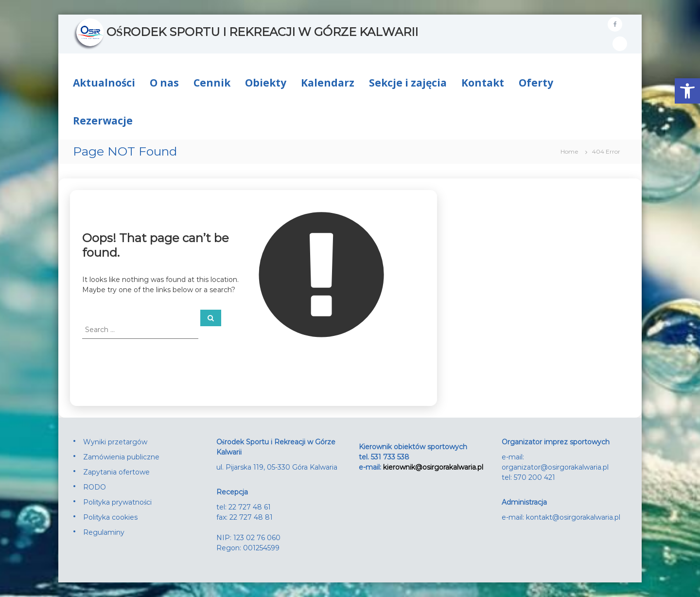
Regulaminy (104, 532)
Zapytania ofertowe (116, 472)
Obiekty (266, 83)
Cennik (212, 83)
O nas (164, 83)
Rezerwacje (103, 121)
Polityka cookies (110, 517)
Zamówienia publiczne (121, 457)
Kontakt (483, 83)
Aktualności (104, 83)
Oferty (536, 83)
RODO (95, 487)
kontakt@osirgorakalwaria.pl (573, 517)
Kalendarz (328, 83)
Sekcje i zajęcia (408, 83)
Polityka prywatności (117, 502)
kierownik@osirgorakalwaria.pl (433, 467)
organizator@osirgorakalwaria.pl (555, 467)
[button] (687, 91)
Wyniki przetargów (115, 442)
